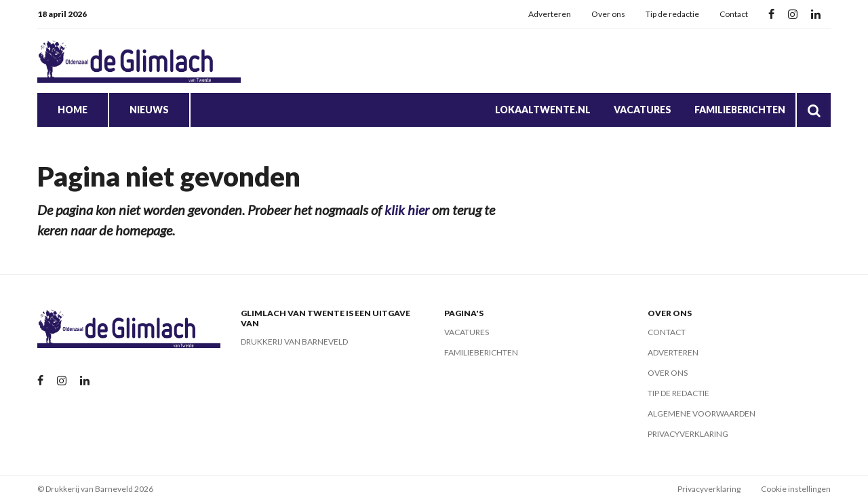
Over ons (608, 14)
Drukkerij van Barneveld (294, 342)
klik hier (407, 210)
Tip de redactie (672, 14)
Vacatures (643, 110)
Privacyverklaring (688, 434)
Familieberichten (740, 110)
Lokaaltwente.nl (543, 110)
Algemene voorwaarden (702, 413)
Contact (734, 14)
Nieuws (149, 110)
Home (73, 110)
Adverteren (550, 14)
